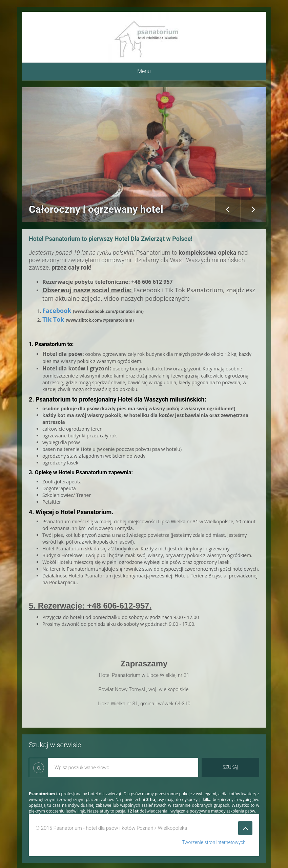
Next (253, 209)
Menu (144, 71)
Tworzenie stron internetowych (214, 842)
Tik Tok (53, 319)
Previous (228, 209)
